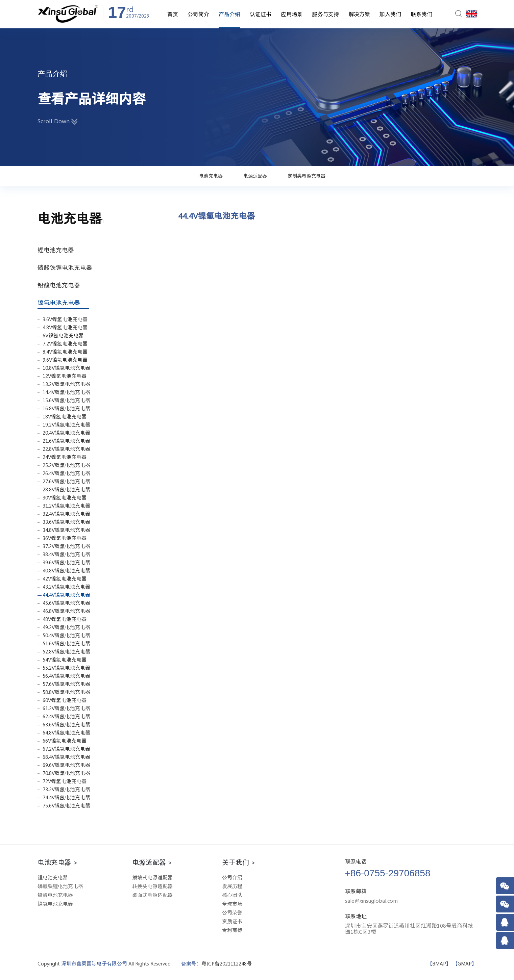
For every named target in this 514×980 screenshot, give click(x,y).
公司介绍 (232, 878)
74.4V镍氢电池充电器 (66, 797)
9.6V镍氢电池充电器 (65, 360)
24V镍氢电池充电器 (65, 457)
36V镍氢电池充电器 (65, 538)
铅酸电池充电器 (62, 285)
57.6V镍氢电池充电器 (66, 684)
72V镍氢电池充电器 (65, 781)
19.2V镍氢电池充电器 (66, 425)
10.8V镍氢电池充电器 (66, 368)
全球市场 (232, 904)
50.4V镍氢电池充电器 (66, 635)
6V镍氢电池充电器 (63, 336)
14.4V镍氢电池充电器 (66, 392)
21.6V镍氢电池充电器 (66, 441)
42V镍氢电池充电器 (65, 579)
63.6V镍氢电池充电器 (66, 725)
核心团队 (232, 895)
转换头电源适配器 (152, 886)
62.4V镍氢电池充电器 (66, 716)
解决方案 (359, 14)
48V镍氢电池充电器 (65, 619)
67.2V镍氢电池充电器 (66, 749)
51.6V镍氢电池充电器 (66, 643)
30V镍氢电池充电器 (65, 498)
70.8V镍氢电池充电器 (66, 773)
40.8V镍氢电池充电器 (66, 571)
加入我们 (390, 14)
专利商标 (232, 930)
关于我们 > (239, 862)
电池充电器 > (58, 862)
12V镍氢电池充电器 (65, 376)
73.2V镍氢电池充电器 (66, 789)
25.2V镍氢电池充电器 (66, 465)
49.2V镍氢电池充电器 (66, 627)
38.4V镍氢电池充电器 (66, 554)
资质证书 (232, 921)
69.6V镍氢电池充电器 (66, 765)
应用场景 (292, 14)
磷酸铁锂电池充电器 (68, 267)
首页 (173, 14)
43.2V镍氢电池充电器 (66, 587)
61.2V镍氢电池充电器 (66, 708)
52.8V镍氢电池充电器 (66, 652)
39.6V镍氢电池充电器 (66, 562)
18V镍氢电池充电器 (65, 417)
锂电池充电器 (58, 250)
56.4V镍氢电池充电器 (66, 676)
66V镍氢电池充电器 (65, 741)
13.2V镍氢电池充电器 (66, 384)
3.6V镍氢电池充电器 (65, 319)
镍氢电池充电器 (63, 303)
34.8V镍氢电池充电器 (66, 530)
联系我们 (421, 14)
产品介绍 (229, 14)
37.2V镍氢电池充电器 (66, 546)
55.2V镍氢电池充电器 (66, 668)
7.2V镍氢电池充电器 (65, 344)
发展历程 (232, 886)
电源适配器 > (152, 862)
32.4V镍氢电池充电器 (66, 514)
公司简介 (198, 14)
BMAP (439, 964)
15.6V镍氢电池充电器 (66, 400)
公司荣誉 (232, 913)
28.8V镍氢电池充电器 (66, 489)
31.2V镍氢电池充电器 (66, 506)
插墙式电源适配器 (152, 878)
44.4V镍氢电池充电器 (66, 595)
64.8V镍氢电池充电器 (66, 733)
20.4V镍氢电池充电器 (66, 433)
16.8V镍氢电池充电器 (66, 408)
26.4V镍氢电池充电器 (66, 473)
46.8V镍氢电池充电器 (66, 611)
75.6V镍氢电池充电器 (66, 806)
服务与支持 (325, 14)
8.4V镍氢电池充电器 (65, 352)
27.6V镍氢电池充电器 (66, 481)
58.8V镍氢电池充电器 (66, 692)
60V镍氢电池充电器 (65, 700)
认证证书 (261, 14)
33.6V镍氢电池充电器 (66, 522)
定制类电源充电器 (307, 176)
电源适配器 (255, 176)
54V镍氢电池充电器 (65, 660)
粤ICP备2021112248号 (227, 964)
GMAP (465, 964)
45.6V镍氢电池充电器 (66, 603)
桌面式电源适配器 (152, 895)
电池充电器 (211, 176)
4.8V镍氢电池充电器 (65, 327)
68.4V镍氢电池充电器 (66, 757)
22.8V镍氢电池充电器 (66, 449)
